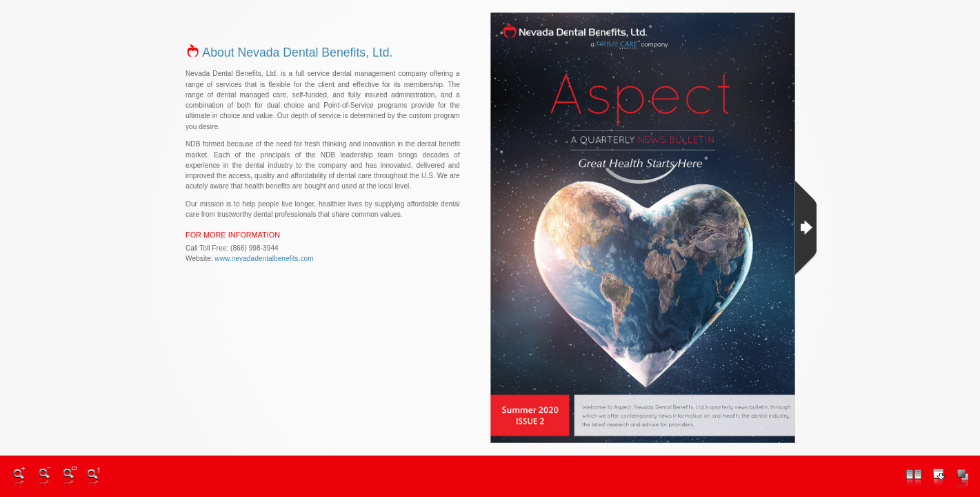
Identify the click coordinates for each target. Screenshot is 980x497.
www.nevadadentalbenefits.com (264, 258)
